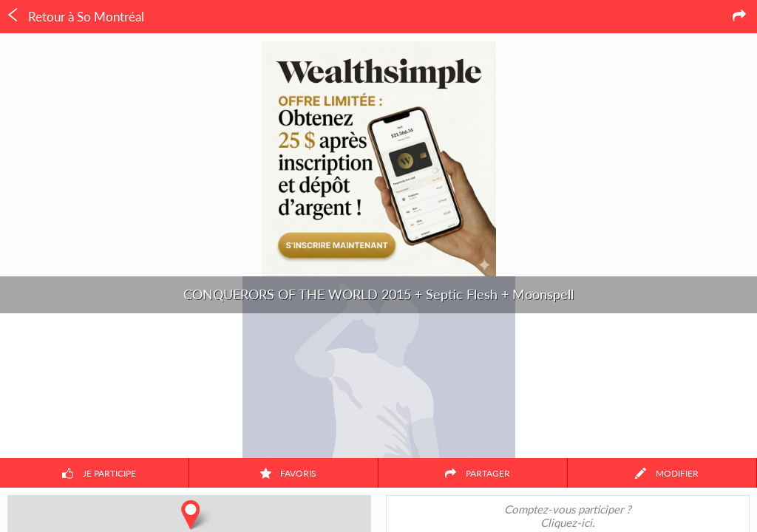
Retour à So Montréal (75, 16)
